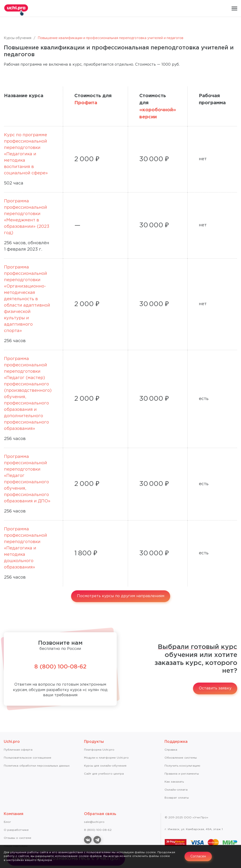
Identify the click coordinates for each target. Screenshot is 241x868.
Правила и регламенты (182, 774)
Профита (86, 103)
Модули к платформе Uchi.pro (106, 758)
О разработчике (16, 830)
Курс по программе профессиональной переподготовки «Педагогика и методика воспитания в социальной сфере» (26, 154)
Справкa (171, 750)
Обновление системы (181, 758)
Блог (7, 822)
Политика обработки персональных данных (37, 766)
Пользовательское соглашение (28, 758)
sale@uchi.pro (94, 822)
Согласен (198, 856)
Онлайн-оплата (176, 790)
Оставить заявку (215, 688)
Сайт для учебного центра (104, 774)
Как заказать (174, 782)
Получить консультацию (182, 766)
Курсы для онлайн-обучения (105, 766)
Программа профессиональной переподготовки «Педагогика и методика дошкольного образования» (26, 548)
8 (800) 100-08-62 (60, 667)
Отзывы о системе (18, 838)
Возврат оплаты (177, 798)
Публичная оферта (18, 750)
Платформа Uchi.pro (99, 750)
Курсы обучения (18, 38)
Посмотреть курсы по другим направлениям (121, 596)
